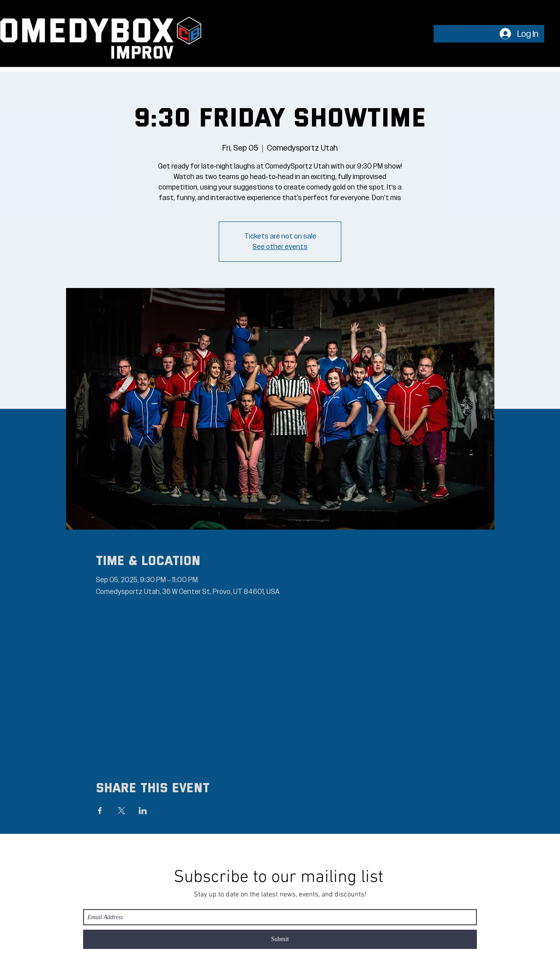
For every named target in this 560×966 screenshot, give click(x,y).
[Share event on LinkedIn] (143, 811)
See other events (280, 247)
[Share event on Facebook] (100, 811)
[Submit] (280, 939)
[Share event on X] (121, 811)
